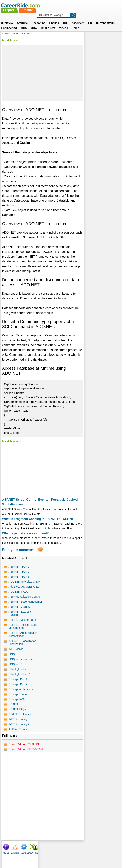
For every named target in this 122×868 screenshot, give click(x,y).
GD (65, 18)
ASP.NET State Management (18, 603)
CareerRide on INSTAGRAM (26, 752)
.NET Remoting (18, 722)
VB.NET (14, 707)
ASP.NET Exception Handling (21, 616)
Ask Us (75, 850)
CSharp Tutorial (18, 697)
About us (26, 850)
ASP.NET (7, 34)
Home (13, 850)
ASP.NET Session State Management (23, 629)
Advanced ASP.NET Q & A (25, 587)
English (54, 18)
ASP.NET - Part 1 (19, 567)
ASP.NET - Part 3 (19, 577)
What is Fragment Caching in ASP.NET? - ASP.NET (39, 519)
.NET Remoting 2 (19, 727)
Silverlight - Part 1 (19, 672)
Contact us (41, 850)
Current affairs (105, 18)
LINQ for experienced (22, 662)
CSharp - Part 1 (18, 682)
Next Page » (12, 40)
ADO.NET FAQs (18, 592)
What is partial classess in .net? (25, 533)
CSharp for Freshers (21, 692)
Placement (78, 18)
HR (90, 18)
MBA (34, 23)
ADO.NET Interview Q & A (24, 582)
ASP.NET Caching (20, 610)
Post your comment (18, 550)
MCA (24, 23)
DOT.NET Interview (20, 717)
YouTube (88, 850)
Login (75, 23)
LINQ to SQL (16, 667)
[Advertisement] (42, 73)
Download (115, 35)
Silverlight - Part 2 (19, 677)
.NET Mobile (16, 652)
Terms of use (59, 850)
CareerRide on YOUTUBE (24, 747)
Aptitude (22, 18)
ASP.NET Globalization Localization (22, 646)
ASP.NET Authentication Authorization (23, 638)
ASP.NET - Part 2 (24, 34)
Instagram (103, 850)
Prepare (54, 5)
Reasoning (39, 18)
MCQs (88, 35)
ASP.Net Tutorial (19, 732)
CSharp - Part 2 (18, 687)
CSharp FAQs (17, 702)
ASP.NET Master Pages (23, 623)
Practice (72, 5)
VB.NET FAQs (17, 712)
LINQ (12, 657)
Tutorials (106, 35)
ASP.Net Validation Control (25, 597)
